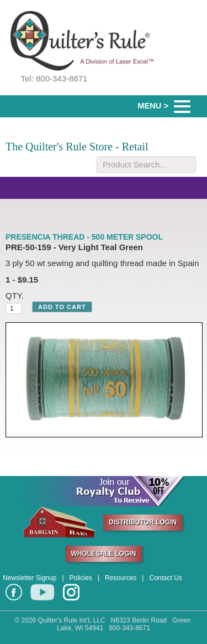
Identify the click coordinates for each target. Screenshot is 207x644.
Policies (81, 578)
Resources (121, 578)
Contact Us (165, 578)
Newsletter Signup (30, 578)
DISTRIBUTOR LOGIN (143, 522)
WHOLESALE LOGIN (104, 554)
